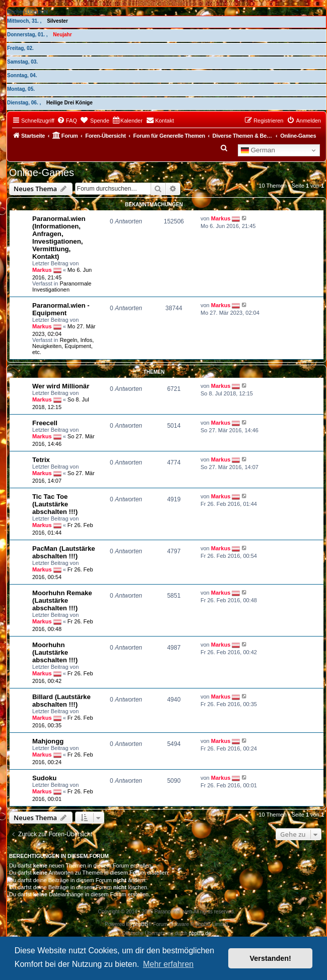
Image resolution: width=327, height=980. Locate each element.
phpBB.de (200, 933)
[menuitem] (67, 121)
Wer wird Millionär (61, 386)
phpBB (141, 924)
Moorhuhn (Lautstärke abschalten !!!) (55, 652)
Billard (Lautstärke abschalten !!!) (61, 701)
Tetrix (41, 460)
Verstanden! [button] (271, 958)
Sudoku (44, 778)
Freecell (45, 423)
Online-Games (42, 172)
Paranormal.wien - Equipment (61, 309)
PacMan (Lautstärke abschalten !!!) (64, 552)
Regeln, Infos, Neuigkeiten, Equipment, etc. (63, 346)
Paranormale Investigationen (62, 286)
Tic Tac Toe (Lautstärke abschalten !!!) (55, 504)
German (258, 150)
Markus (42, 269)
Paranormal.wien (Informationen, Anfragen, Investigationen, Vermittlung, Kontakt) (59, 238)
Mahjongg (48, 741)
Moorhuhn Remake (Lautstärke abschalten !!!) (62, 600)
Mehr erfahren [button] (169, 964)
